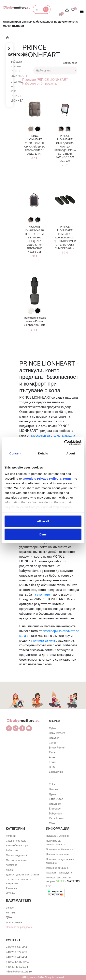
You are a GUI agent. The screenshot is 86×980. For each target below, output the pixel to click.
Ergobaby (55, 809)
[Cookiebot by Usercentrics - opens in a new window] (64, 442)
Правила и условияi (58, 836)
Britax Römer (57, 748)
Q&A (9, 917)
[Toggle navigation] (82, 12)
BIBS (52, 767)
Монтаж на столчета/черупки (63, 879)
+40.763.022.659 (16, 952)
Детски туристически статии (22, 874)
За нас (10, 908)
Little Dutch (56, 799)
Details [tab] (43, 453)
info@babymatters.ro (19, 971)
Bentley (53, 789)
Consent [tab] (15, 453)
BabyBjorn (55, 804)
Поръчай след (69, 63)
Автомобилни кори (17, 845)
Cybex (53, 728)
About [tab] (71, 453)
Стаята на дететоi (16, 855)
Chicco (53, 784)
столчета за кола (43, 640)
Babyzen (54, 738)
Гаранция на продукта (59, 872)
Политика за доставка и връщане (60, 861)
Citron (53, 823)
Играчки (11, 893)
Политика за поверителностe (56, 843)
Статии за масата (16, 860)
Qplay (52, 794)
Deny (43, 534)
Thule (52, 762)
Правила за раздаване (19, 927)
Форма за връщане (57, 868)
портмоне (12, 865)
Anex (52, 757)
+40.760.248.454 (16, 957)
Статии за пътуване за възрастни (19, 881)
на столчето (41, 594)
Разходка (11, 888)
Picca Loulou (57, 818)
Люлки (10, 870)
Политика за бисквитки (59, 849)
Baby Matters (57, 733)
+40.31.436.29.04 (17, 967)
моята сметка (14, 922)
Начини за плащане (58, 854)
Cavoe (53, 743)
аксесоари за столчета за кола (53, 435)
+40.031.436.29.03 (18, 962)
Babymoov (55, 813)
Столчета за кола (16, 841)
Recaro (53, 752)
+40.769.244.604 (16, 947)
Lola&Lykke (56, 772)
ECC (49, 886)
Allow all (43, 521)
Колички (11, 836)
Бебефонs (12, 850)
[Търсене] (37, 9)
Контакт (11, 912)
